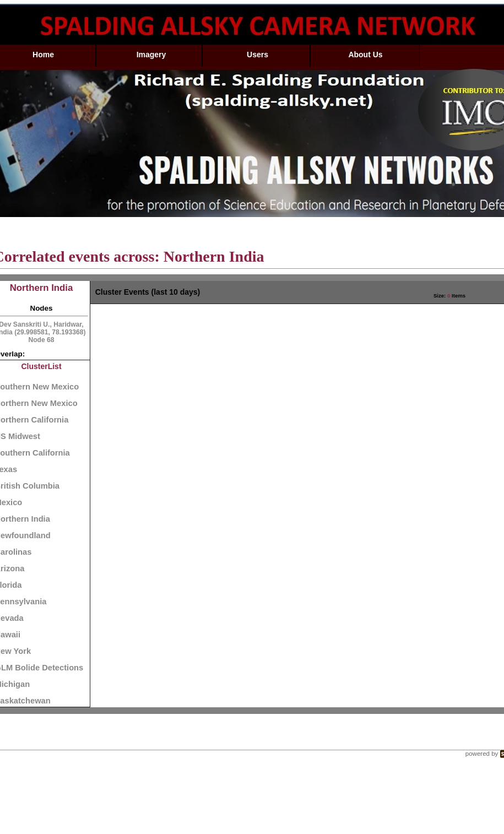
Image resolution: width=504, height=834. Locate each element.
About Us (365, 55)
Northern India (42, 288)
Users (258, 55)
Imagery (151, 55)
